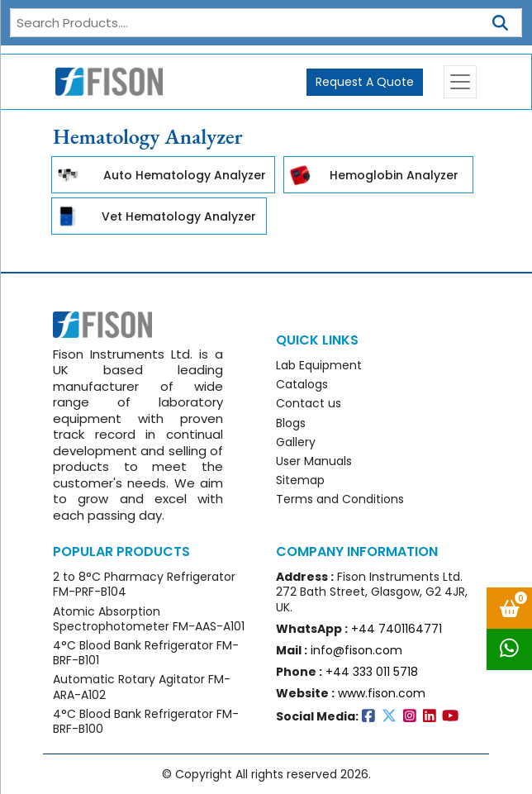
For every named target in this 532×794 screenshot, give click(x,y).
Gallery (296, 442)
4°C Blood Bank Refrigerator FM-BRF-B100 (146, 721)
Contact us (309, 403)
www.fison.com (382, 693)
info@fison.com (356, 650)
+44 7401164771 (397, 629)
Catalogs (302, 384)
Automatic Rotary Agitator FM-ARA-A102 (142, 687)
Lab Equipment (319, 365)
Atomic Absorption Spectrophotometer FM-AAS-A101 (149, 619)
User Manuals (314, 461)
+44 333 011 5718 (372, 672)
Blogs (291, 423)
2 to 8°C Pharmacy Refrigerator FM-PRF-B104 (144, 584)
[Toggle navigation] (460, 82)
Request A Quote (365, 82)
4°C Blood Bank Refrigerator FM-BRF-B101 (146, 653)
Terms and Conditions (340, 499)
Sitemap (300, 480)
